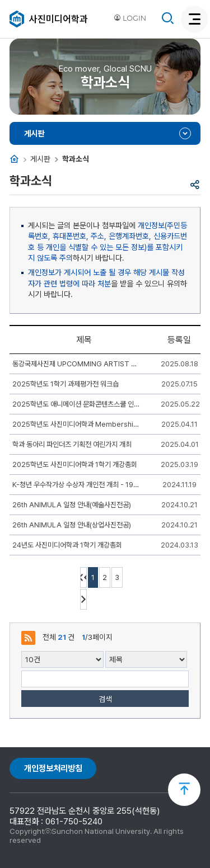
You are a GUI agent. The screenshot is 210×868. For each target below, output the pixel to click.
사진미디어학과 (59, 19)
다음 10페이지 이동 (83, 599)
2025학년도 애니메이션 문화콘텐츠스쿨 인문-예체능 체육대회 (77, 404)
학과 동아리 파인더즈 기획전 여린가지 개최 (72, 444)
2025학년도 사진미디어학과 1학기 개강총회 (75, 464)
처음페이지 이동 (83, 577)
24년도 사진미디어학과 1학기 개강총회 (67, 545)
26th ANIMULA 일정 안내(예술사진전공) (72, 505)
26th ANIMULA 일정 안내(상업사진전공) (72, 525)
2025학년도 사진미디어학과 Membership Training (77, 424)
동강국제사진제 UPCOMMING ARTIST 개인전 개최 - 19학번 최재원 (77, 364)
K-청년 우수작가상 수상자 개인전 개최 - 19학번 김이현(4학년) (77, 485)
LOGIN (130, 18)
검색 (105, 699)
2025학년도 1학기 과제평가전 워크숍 (66, 384)
